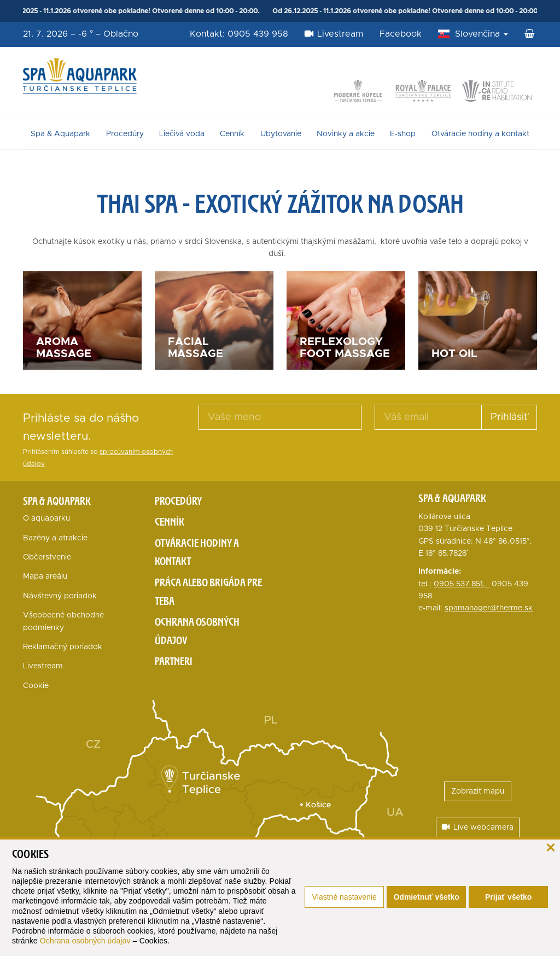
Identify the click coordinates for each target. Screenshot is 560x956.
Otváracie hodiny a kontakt (480, 134)
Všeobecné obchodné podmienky (63, 621)
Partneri (174, 661)
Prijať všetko (508, 897)
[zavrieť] (550, 847)
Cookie (36, 686)
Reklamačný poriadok (63, 647)
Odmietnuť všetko (426, 897)
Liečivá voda (182, 134)
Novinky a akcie (346, 134)
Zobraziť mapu (478, 791)
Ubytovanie (281, 134)
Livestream (334, 34)
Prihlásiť (509, 417)
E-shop (403, 134)
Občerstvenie (47, 557)
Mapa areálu (45, 576)
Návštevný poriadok (60, 596)
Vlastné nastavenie (344, 897)
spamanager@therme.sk (489, 608)
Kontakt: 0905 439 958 (239, 34)
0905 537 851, (462, 584)
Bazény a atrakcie (55, 538)
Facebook (401, 34)
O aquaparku (46, 518)
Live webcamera (478, 827)
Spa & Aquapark (60, 134)
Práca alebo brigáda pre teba (208, 592)
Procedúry (125, 134)
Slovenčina (482, 34)
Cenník (232, 134)
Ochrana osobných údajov (85, 941)
